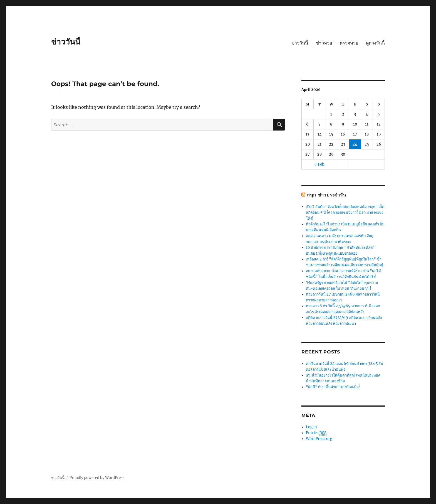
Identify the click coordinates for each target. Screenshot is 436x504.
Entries (316, 433)
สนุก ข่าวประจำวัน (327, 195)
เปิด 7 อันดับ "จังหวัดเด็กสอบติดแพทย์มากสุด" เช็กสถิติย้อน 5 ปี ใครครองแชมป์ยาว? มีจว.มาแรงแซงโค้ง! (345, 212)
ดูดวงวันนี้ (375, 43)
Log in (311, 427)
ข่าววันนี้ (66, 42)
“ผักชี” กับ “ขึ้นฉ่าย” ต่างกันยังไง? (333, 387)
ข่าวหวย (324, 43)
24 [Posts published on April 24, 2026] (355, 144)
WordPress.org (319, 439)
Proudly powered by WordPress (97, 478)
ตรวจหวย (349, 43)
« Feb (319, 164)
